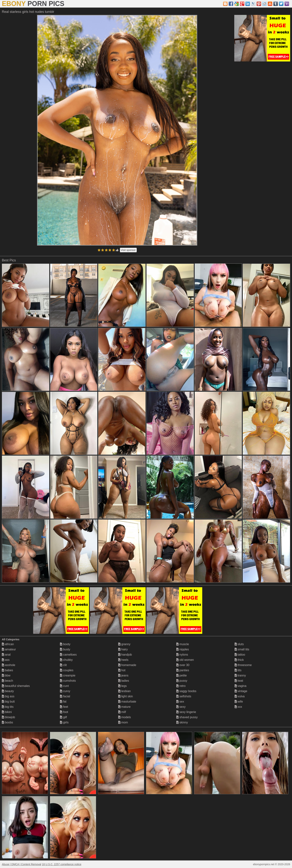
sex (180, 702)
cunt (64, 686)
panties (183, 670)
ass (6, 660)
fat (63, 702)
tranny (240, 675)
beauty (8, 691)
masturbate (127, 702)
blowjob (8, 717)
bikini (7, 712)
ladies (124, 681)
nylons (182, 655)
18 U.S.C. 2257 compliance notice (62, 864)
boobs (7, 722)
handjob (125, 655)
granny (124, 644)
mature (124, 707)
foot (64, 712)
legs (123, 686)
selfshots (184, 696)
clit (63, 665)
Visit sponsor (128, 250)
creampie (68, 675)
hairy (123, 649)
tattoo (240, 655)
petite (182, 675)
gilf (63, 717)
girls (64, 722)
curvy (65, 691)
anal (6, 655)
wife (239, 702)
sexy (181, 707)
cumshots (68, 681)
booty (65, 644)
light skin (126, 696)
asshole (9, 665)
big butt (8, 702)
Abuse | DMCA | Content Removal (22, 864)
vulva (240, 696)
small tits (242, 649)
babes (7, 670)
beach (7, 681)
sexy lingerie (186, 712)
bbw (6, 675)
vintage (241, 691)
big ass (8, 696)
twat (239, 681)
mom (123, 722)
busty (65, 649)
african (8, 644)
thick (239, 660)
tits (238, 670)
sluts (239, 644)
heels (123, 660)
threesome (243, 665)
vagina (241, 686)
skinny (182, 722)
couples (67, 670)
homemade (127, 665)
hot (122, 670)
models (125, 717)
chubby (66, 660)
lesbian (124, 691)
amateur (9, 649)
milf (122, 712)
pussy (182, 681)
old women (185, 660)
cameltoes (68, 655)
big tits (8, 707)
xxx (238, 707)
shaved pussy (187, 717)
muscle (183, 644)
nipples (183, 649)
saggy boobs (186, 691)
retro (181, 686)
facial (65, 696)
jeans (123, 675)
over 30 (183, 665)
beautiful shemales (16, 686)
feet (64, 707)
